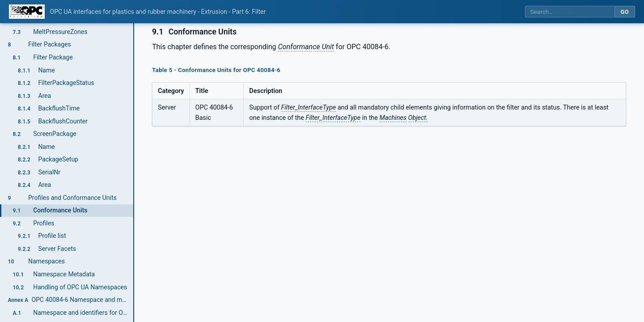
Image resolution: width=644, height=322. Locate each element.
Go (625, 12)
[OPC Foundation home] (27, 12)
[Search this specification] (570, 12)
